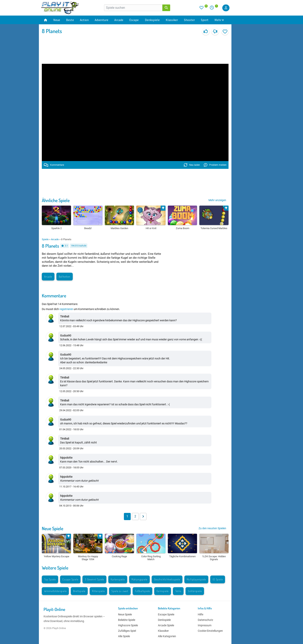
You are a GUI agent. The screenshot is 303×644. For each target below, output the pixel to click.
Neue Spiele (53, 528)
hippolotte (66, 458)
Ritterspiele (98, 591)
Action (84, 20)
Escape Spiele (70, 579)
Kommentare (54, 165)
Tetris (178, 591)
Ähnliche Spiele (56, 200)
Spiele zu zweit (120, 591)
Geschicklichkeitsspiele (167, 579)
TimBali (65, 316)
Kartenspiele (118, 579)
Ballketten (65, 276)
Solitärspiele (195, 591)
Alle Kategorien (167, 636)
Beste (70, 20)
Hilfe (201, 614)
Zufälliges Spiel (127, 631)
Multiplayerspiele (196, 579)
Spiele (45, 239)
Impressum (205, 625)
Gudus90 (66, 336)
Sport (205, 20)
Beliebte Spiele (127, 620)
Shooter (189, 20)
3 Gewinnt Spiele (94, 579)
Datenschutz (205, 620)
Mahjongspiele (139, 579)
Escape (134, 20)
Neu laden (192, 165)
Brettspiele (79, 591)
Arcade (119, 20)
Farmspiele (163, 591)
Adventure (102, 20)
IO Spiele (218, 579)
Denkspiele (152, 20)
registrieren (66, 309)
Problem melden (215, 165)
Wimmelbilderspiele (55, 591)
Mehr (219, 20)
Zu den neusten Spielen (212, 528)
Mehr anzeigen (217, 200)
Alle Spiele (124, 636)
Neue (57, 20)
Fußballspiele (142, 591)
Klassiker (172, 20)
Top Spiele (50, 579)
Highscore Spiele (128, 625)
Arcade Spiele (166, 625)
